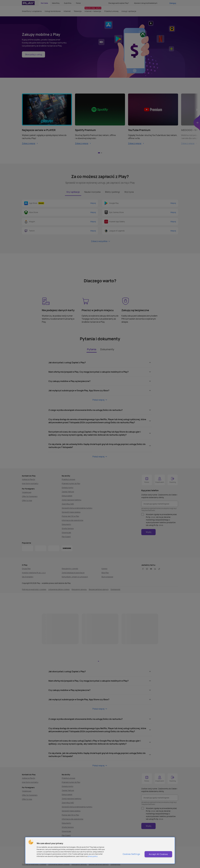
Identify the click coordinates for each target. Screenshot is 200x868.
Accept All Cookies (158, 854)
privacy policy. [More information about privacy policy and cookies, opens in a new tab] (93, 856)
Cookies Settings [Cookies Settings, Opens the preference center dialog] (131, 854)
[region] (100, 850)
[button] (31, 842)
